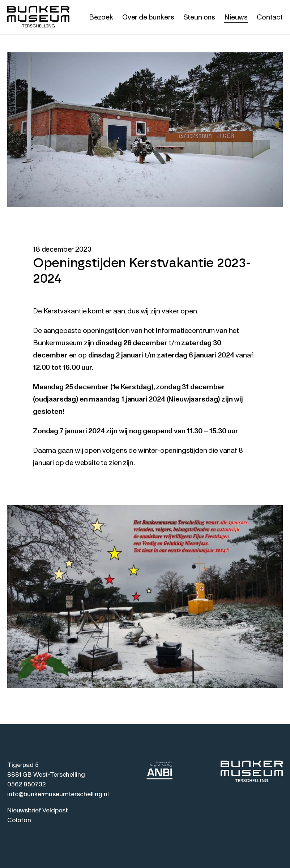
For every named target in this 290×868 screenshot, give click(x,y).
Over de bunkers (148, 17)
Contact (270, 17)
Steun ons (199, 17)
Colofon (19, 820)
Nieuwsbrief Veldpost (38, 811)
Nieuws (236, 17)
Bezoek (101, 17)
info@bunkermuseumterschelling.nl (58, 794)
